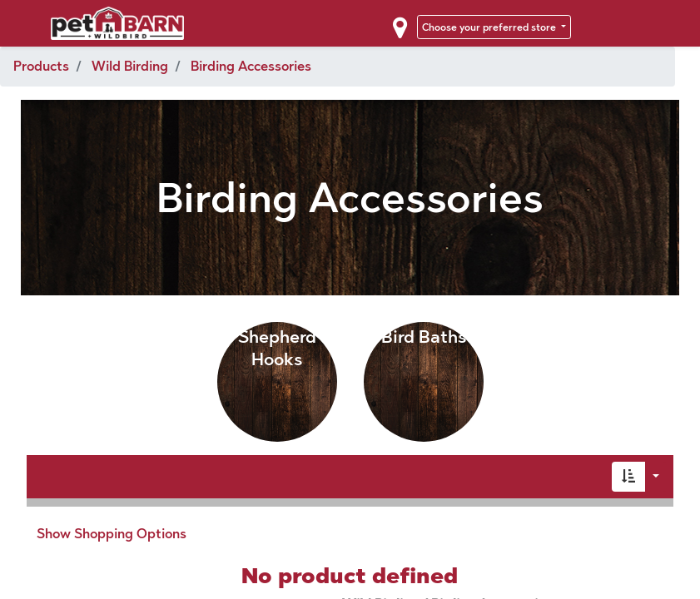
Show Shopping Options (112, 534)
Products (41, 66)
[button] (628, 477)
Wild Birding (130, 66)
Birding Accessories (251, 66)
